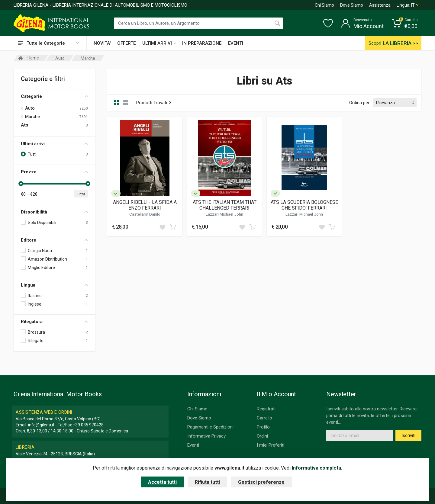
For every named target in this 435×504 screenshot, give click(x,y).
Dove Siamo (352, 5)
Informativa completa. (317, 468)
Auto (30, 108)
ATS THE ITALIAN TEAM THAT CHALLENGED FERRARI (225, 205)
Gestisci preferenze (261, 482)
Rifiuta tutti (207, 482)
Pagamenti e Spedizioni (210, 427)
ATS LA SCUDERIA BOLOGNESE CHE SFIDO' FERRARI (304, 205)
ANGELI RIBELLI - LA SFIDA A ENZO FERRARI (145, 205)
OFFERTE (126, 43)
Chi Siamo (324, 5)
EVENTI (236, 43)
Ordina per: (360, 103)
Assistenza (380, 5)
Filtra (81, 194)
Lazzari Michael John (224, 214)
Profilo (263, 427)
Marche (32, 117)
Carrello (264, 418)
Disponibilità (54, 212)
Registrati (266, 409)
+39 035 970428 (88, 425)
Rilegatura (54, 322)
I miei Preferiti (271, 445)
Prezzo (54, 172)
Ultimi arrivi (54, 144)
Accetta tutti (162, 482)
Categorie (54, 96)
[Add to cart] (173, 227)
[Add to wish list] (162, 227)
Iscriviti (408, 435)
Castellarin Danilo (145, 214)
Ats (24, 125)
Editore (54, 240)
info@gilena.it (41, 425)
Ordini (262, 436)
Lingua (54, 285)
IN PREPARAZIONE (202, 43)
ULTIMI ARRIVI (159, 43)
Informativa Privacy (206, 436)
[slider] (21, 184)
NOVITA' (102, 43)
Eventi (193, 445)
